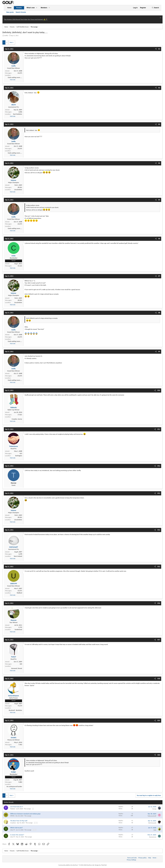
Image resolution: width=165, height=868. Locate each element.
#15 (159, 567)
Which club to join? (17, 828)
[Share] (156, 49)
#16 (159, 603)
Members (44, 8)
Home (9, 8)
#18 (159, 679)
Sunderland (18, 629)
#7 (159, 276)
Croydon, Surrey (17, 419)
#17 (159, 640)
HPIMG (12, 816)
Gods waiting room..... (15, 77)
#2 (159, 88)
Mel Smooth (152, 823)
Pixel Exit (104, 865)
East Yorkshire (18, 114)
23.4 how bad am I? (17, 807)
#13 (159, 493)
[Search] (155, 8)
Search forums (21, 12)
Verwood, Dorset (17, 668)
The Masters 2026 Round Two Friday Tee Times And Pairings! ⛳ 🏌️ (26, 19)
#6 (159, 239)
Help (150, 858)
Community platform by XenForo (76, 865)
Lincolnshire (18, 190)
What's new (31, 8)
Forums (19, 8)
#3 (159, 124)
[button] (37, 8)
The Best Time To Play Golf (19, 821)
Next (11, 42)
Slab (155, 830)
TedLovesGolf (152, 816)
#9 (159, 352)
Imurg (154, 809)
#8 (159, 313)
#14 (159, 530)
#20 (159, 755)
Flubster (13, 809)
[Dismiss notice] (160, 18)
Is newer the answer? (17, 835)
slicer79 (13, 830)
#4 (159, 163)
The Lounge (27, 809)
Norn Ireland (18, 556)
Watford (19, 593)
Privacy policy (142, 858)
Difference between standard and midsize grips (25, 814)
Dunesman (153, 837)
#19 (159, 720)
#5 (159, 200)
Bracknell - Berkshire (15, 710)
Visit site (13, 80)
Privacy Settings (131, 860)
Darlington (19, 456)
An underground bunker (14, 786)
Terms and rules (132, 858)
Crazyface (13, 823)
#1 (159, 49)
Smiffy (6, 36)
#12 (159, 466)
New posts (10, 12)
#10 (159, 390)
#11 (159, 429)
